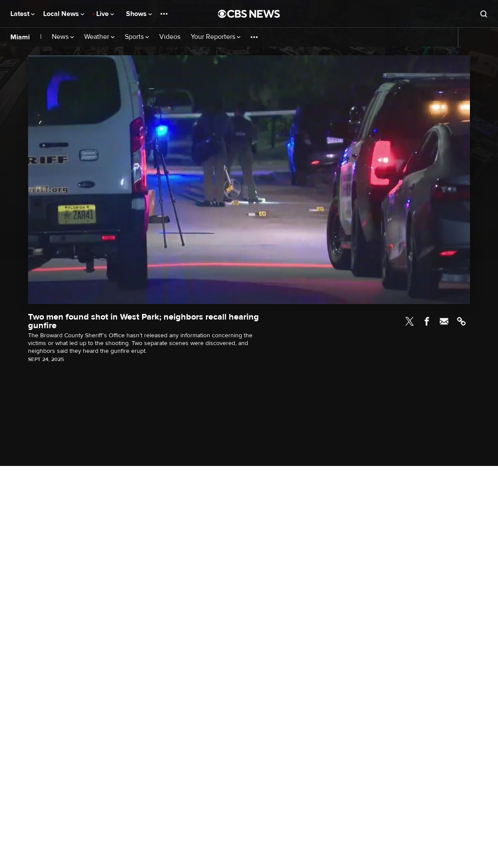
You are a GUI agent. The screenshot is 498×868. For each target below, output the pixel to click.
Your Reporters (216, 37)
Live (105, 14)
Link (461, 321)
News (63, 37)
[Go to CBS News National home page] (249, 14)
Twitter (410, 321)
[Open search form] (484, 14)
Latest (22, 14)
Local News (64, 14)
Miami (20, 37)
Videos (170, 37)
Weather (99, 37)
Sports (137, 37)
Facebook (427, 321)
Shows (139, 14)
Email (444, 321)
